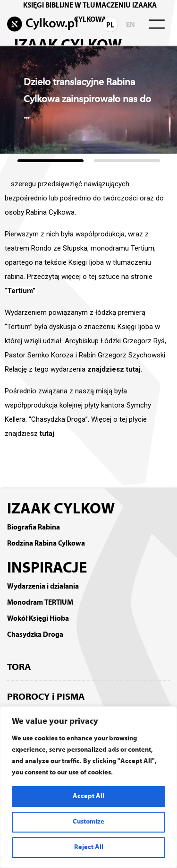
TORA (19, 668)
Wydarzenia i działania (43, 587)
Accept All (88, 796)
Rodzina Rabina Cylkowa (46, 544)
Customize (88, 822)
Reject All (89, 847)
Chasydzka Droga (35, 635)
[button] (51, 161)
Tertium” (21, 291)
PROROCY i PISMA (46, 697)
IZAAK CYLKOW (61, 510)
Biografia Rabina (34, 528)
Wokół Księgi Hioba (38, 619)
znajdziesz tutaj (114, 369)
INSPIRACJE (47, 569)
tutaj (47, 434)
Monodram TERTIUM (40, 603)
